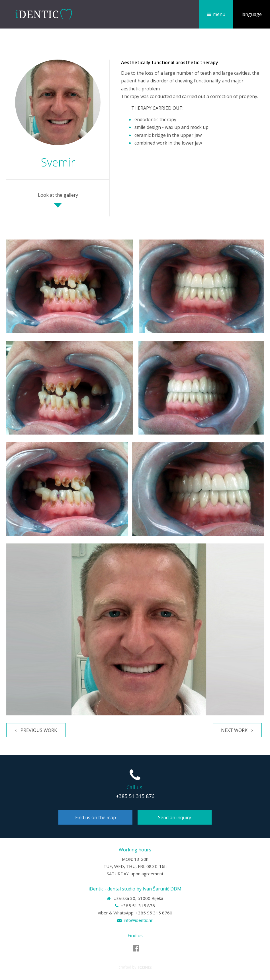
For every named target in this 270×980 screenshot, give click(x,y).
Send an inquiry (175, 817)
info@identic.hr (138, 920)
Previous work (39, 730)
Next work (234, 730)
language (252, 14)
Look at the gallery (58, 195)
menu (219, 14)
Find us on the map (96, 817)
